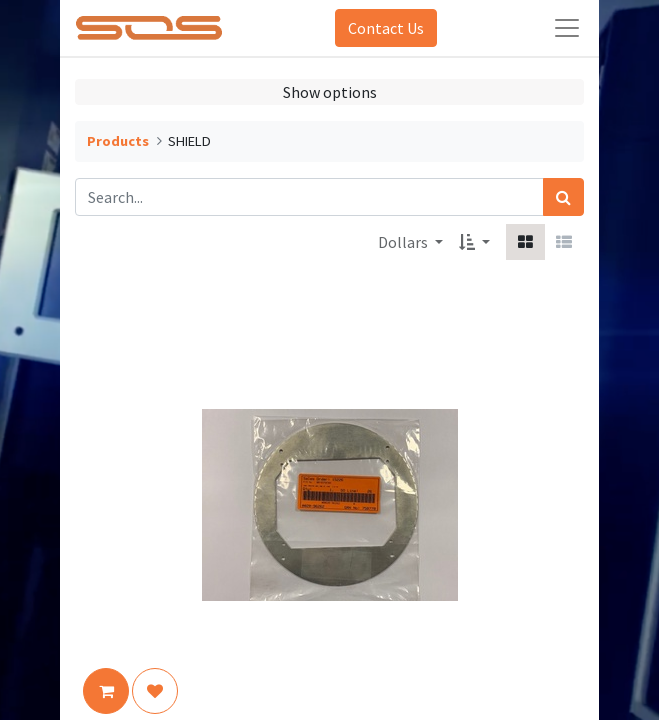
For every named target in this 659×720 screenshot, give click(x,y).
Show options (330, 92)
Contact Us (386, 28)
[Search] (563, 197)
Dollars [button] (404, 242)
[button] (474, 242)
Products (118, 141)
